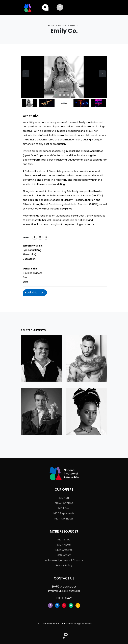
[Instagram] (57, 605)
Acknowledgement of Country (64, 560)
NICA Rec (64, 508)
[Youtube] (71, 605)
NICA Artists (64, 555)
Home (51, 26)
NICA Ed (64, 498)
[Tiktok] (78, 605)
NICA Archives (64, 550)
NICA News (64, 545)
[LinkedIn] (64, 605)
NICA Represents (64, 513)
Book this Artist (35, 293)
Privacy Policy (64, 565)
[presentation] (26, 74)
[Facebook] (50, 605)
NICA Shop (64, 540)
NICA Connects (64, 519)
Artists (62, 26)
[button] (56, 95)
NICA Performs (64, 503)
